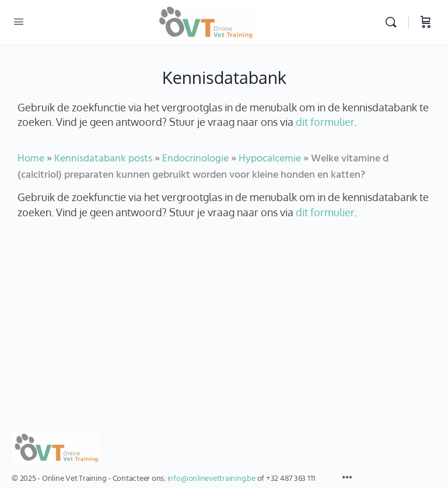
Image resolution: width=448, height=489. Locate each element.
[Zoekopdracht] (394, 22)
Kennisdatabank (224, 77)
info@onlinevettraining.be (211, 479)
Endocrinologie (195, 159)
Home (31, 159)
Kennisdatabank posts (103, 159)
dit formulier (325, 122)
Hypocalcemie (270, 159)
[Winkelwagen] (426, 22)
